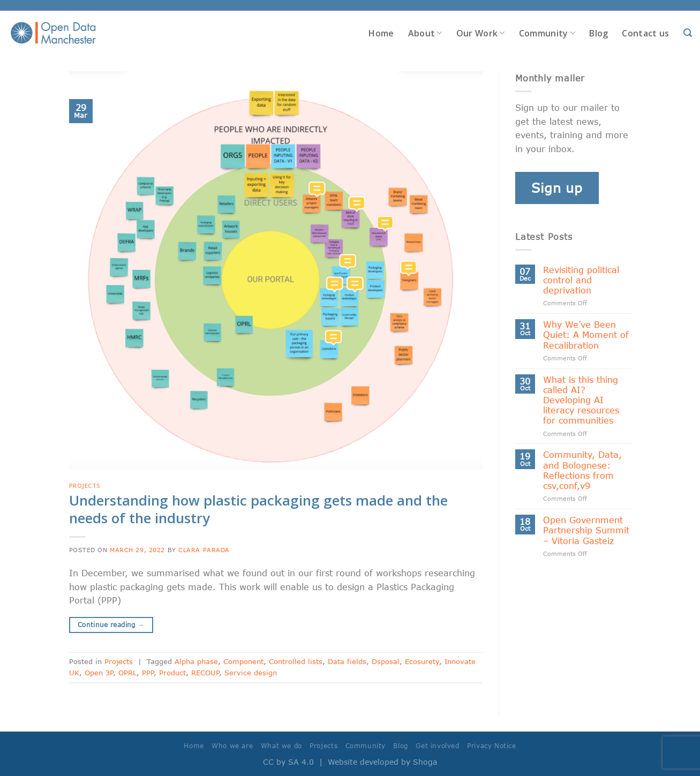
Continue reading (111, 625)
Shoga (425, 762)
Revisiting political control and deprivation (581, 280)
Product (172, 673)
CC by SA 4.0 (288, 762)
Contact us (645, 33)
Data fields (347, 661)
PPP (148, 673)
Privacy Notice (492, 746)
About (425, 33)
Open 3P (99, 673)
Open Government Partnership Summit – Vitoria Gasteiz (586, 530)
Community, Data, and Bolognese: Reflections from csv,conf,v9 (582, 470)
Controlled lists (296, 661)
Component (243, 661)
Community (547, 33)
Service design (251, 673)
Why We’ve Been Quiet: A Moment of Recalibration (586, 334)
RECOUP (205, 673)
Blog (599, 33)
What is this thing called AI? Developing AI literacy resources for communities (581, 400)
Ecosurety (422, 661)
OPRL (127, 673)
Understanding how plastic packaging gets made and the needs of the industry (258, 509)
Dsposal (386, 661)
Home (381, 33)
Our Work (481, 33)
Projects (85, 485)
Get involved (437, 746)
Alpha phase (196, 661)
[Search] (688, 33)
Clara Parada (204, 550)
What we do (281, 746)
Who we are (232, 746)
